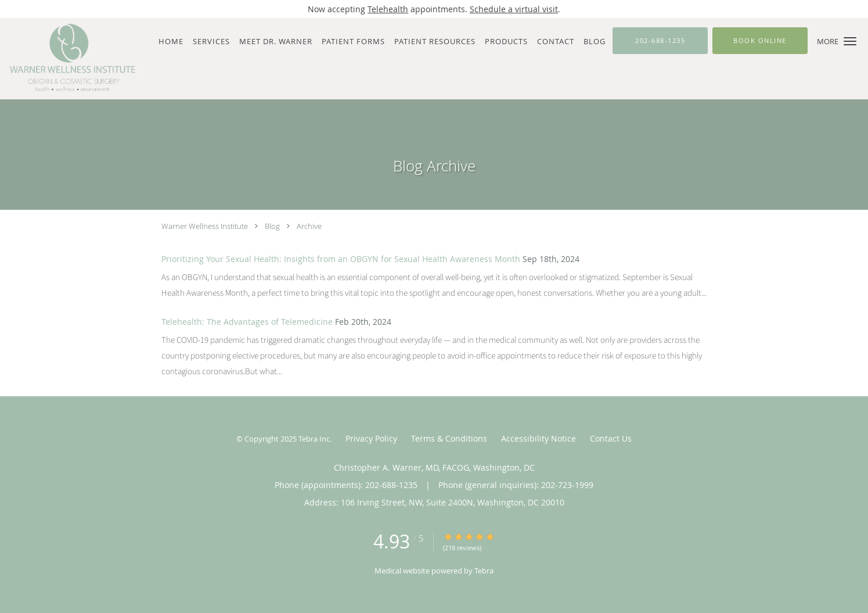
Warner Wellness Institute (205, 226)
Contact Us (611, 438)
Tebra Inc (314, 439)
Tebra (484, 571)
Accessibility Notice (539, 438)
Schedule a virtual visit (514, 9)
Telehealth (388, 9)
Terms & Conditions (449, 438)
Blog (272, 226)
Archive (309, 226)
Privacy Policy (371, 438)
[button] (850, 41)
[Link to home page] (69, 59)
